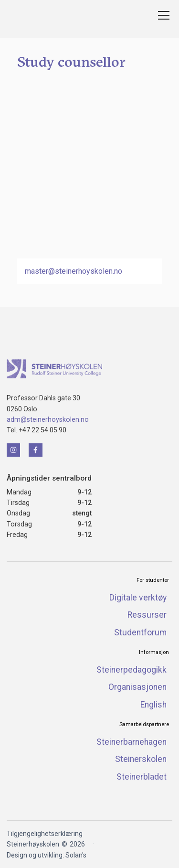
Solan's (76, 855)
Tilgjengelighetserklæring (45, 834)
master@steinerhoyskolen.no (74, 271)
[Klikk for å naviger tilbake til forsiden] (54, 369)
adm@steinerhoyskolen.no (48, 419)
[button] (162, 15)
